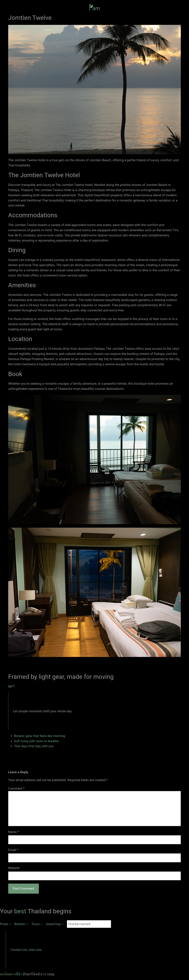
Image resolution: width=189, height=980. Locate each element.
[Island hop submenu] (55, 924)
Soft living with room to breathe (36, 741)
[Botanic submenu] (21, 924)
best (21, 911)
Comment (16, 788)
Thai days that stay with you (34, 746)
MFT (12, 686)
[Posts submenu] (5, 924)
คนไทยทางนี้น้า (11, 974)
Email (13, 850)
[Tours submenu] (37, 924)
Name (14, 832)
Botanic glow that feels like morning (39, 736)
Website (14, 868)
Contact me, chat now (26, 950)
